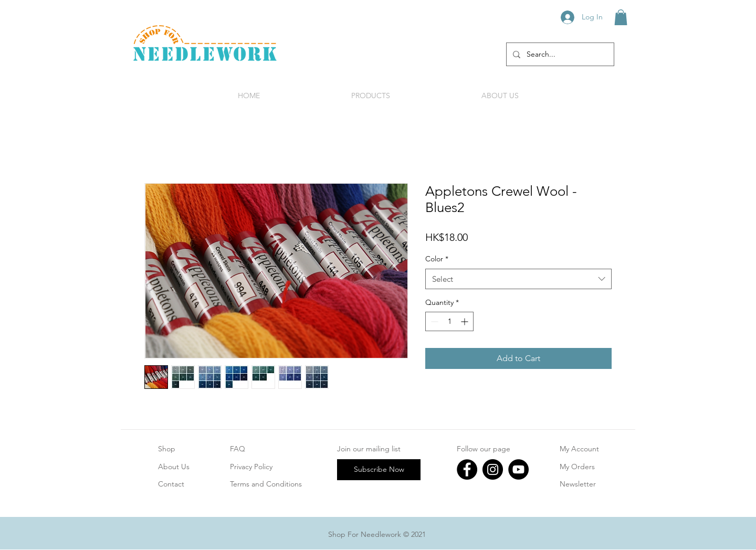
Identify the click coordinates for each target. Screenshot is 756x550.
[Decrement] (433, 321)
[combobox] (518, 279)
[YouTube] (518, 469)
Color (437, 259)
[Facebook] (467, 469)
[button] (621, 17)
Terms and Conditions (266, 484)
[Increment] (465, 321)
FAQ (238, 449)
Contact (171, 484)
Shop (167, 449)
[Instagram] (493, 469)
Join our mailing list (369, 449)
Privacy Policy (251, 467)
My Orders (577, 467)
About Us (174, 467)
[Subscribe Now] (379, 470)
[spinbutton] (449, 321)
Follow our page (484, 449)
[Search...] (559, 54)
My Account (579, 449)
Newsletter (578, 484)
